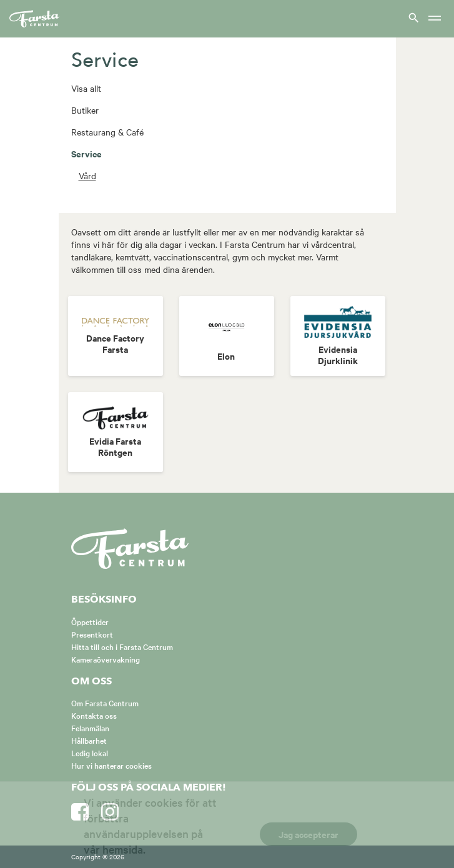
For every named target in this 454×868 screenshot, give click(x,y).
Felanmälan (90, 727)
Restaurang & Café (107, 132)
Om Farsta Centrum (105, 703)
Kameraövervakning (106, 659)
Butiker (85, 110)
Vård (87, 175)
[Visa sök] (412, 17)
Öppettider (90, 621)
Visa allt (86, 88)
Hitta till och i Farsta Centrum (122, 646)
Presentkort (92, 634)
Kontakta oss (94, 715)
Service (86, 153)
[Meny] (435, 19)
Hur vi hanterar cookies (111, 765)
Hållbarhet (89, 740)
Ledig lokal (90, 752)
